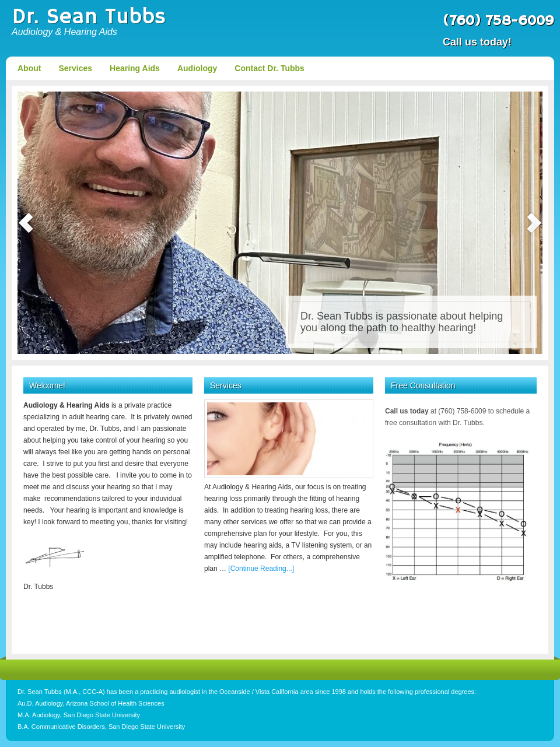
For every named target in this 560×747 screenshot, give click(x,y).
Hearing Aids (135, 68)
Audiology (197, 68)
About (29, 68)
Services (75, 68)
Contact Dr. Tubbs (269, 68)
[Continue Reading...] (261, 569)
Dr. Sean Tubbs (89, 17)
